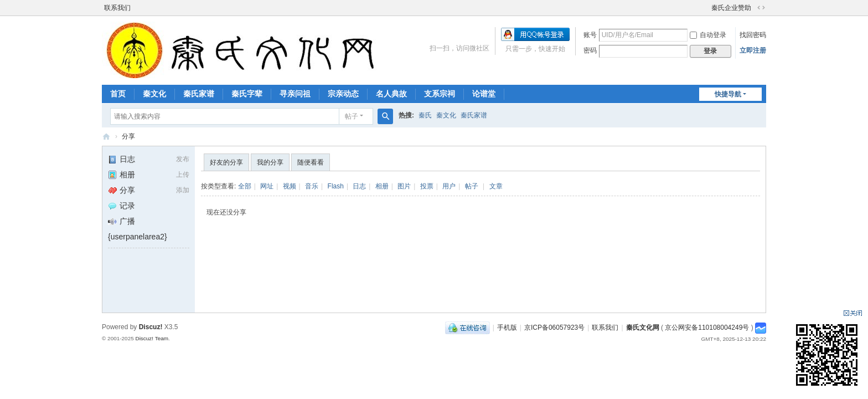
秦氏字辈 (247, 94)
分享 (128, 136)
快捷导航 (728, 94)
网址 (267, 186)
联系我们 (117, 8)
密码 (590, 50)
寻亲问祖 (295, 94)
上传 (183, 175)
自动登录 (708, 35)
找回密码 (753, 35)
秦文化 (154, 94)
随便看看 (311, 162)
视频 (290, 186)
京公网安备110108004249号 (707, 328)
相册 (122, 175)
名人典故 (391, 94)
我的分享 (270, 162)
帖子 (352, 116)
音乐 (312, 186)
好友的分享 (226, 162)
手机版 (507, 328)
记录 (122, 206)
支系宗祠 (440, 94)
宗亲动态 (343, 94)
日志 (122, 159)
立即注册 (753, 50)
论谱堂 (484, 94)
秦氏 (425, 115)
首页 (118, 94)
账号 (590, 35)
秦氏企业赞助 (731, 8)
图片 (404, 186)
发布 (183, 159)
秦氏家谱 (199, 94)
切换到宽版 (761, 8)
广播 (122, 221)
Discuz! (151, 327)
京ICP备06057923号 (554, 328)
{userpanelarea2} (138, 237)
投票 (427, 186)
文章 (496, 186)
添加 (183, 190)
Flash (336, 186)
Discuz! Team (152, 338)
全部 (245, 186)
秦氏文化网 (106, 137)
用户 (449, 186)
